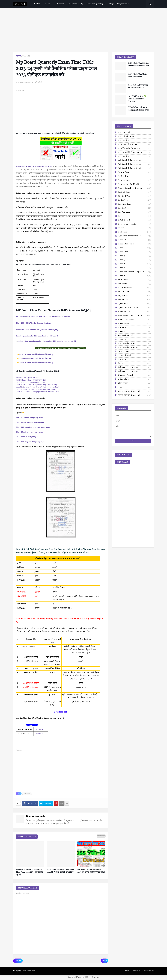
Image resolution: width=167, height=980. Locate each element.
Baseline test (135, 204)
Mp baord (135, 296)
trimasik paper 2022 (135, 372)
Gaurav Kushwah (35, 816)
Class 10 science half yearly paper (30, 432)
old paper (135, 360)
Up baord (135, 328)
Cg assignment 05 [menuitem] (75, 4)
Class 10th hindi (135, 244)
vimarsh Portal (135, 376)
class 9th (135, 340)
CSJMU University (135, 224)
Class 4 (135, 256)
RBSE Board (135, 312)
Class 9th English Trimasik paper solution (31, 382)
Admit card (135, 172)
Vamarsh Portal (135, 336)
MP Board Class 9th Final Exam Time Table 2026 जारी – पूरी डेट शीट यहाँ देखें (29, 872)
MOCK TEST (135, 292)
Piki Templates (29, 971)
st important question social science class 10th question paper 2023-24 (47, 341)
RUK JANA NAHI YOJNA (135, 316)
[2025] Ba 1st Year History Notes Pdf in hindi (138, 75)
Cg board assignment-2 (135, 236)
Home (128, 971)
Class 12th (135, 252)
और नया (19, 961)
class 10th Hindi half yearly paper (30, 417)
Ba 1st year (135, 200)
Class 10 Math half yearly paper (29, 437)
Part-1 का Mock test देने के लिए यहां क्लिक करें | (36, 354)
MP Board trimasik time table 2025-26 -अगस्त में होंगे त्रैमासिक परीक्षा (91, 871)
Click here (39, 729)
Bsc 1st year (135, 208)
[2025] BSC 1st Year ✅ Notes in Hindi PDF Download (137, 99)
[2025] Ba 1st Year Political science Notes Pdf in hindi (138, 64)
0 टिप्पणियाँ (38, 82)
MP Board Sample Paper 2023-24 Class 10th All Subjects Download (43, 316)
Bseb (135, 216)
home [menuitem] (37, 4)
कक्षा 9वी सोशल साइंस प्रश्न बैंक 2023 (28, 378)
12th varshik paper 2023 (135, 153)
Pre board (135, 300)
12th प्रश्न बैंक (135, 157)
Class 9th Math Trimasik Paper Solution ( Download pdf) (37, 389)
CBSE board (135, 220)
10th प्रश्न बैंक (135, 141)
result (135, 364)
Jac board (135, 284)
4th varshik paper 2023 (135, 160)
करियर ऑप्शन (135, 380)
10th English (135, 133)
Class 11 (135, 248)
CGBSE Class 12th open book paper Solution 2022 (138, 109)
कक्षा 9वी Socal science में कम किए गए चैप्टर (31, 380)
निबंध (135, 387)
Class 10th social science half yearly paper (33, 427)
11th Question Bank (135, 145)
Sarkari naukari (135, 320)
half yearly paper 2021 (135, 348)
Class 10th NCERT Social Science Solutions (34, 323)
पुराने (104, 961)
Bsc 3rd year (135, 212)
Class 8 (135, 276)
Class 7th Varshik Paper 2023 (135, 272)
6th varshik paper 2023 (135, 165)
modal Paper (135, 352)
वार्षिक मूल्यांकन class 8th (135, 395)
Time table (27, 56)
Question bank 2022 (135, 308)
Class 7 (135, 268)
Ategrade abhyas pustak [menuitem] (119, 4)
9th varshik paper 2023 (135, 168)
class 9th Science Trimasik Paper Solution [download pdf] (37, 387)
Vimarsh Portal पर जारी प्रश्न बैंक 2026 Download (138, 87)
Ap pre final (135, 177)
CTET (135, 228)
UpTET (135, 332)
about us (136, 971)
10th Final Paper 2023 (135, 137)
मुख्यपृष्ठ (18, 56)
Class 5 (135, 260)
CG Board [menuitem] (60, 4)
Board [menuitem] (48, 4)
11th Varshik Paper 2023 (135, 149)
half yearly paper (135, 344)
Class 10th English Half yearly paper (31, 442)
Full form (135, 280)
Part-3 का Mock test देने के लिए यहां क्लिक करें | (36, 363)
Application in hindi (135, 184)
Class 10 (135, 240)
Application (135, 180)
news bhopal (135, 356)
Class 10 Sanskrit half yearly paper (30, 422)
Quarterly (135, 304)
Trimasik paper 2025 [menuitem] (95, 4)
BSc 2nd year (135, 196)
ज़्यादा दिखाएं (101, 836)
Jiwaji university (135, 288)
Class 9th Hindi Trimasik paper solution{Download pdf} (36, 385)
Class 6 (135, 264)
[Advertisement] (83, 30)
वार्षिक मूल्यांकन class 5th (135, 392)
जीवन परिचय (135, 383)
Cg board (135, 232)
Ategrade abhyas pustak (135, 188)
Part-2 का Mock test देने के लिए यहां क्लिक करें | (36, 359)
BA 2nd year (135, 192)
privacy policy (148, 971)
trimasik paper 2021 (135, 368)
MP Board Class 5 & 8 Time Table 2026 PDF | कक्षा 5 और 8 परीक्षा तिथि (60, 871)
